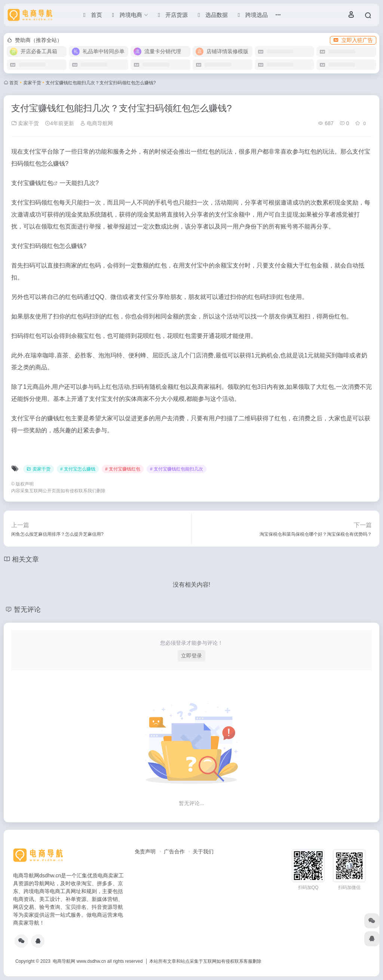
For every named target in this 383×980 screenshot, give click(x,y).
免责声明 (145, 852)
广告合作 (174, 852)
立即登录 (191, 656)
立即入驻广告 (353, 40)
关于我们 (203, 852)
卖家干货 (32, 83)
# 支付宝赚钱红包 (123, 469)
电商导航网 (96, 123)
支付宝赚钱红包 (32, 183)
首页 (14, 83)
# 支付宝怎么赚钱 (78, 469)
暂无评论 (27, 610)
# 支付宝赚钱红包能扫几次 (177, 469)
